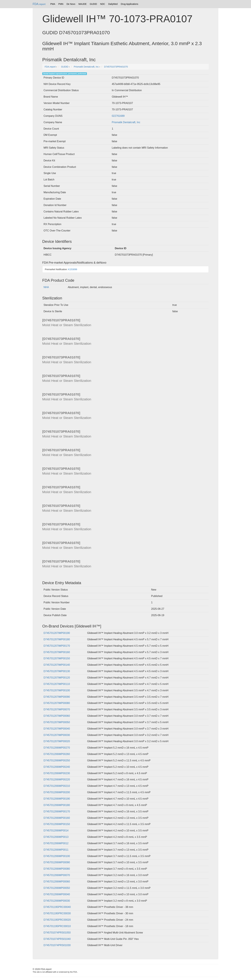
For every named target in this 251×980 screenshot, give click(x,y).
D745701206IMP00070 (57, 875)
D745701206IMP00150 (57, 824)
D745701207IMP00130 (57, 671)
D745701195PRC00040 (57, 907)
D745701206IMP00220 (57, 780)
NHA (46, 287)
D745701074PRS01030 (57, 945)
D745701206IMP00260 (57, 754)
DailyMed (113, 4)
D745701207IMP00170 (57, 646)
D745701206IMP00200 (57, 792)
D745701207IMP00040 (57, 729)
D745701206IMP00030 (57, 901)
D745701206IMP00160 (57, 818)
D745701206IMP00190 (57, 799)
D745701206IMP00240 (57, 767)
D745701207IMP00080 (57, 703)
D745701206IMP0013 (56, 837)
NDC (103, 4)
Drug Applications (130, 4)
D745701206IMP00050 (57, 888)
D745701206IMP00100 (57, 856)
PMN (61, 4)
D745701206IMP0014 (56, 831)
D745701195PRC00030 (57, 913)
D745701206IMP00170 (57, 811)
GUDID (93, 4)
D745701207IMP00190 (57, 633)
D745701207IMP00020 (57, 741)
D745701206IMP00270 (57, 748)
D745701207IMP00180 (57, 639)
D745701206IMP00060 (57, 882)
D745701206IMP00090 (57, 862)
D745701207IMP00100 (57, 690)
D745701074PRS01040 (57, 939)
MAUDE (83, 4)
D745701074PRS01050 (57, 933)
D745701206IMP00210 (57, 786)
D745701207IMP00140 (57, 665)
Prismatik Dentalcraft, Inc (126, 122)
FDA (39, 4)
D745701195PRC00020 (57, 920)
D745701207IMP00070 (57, 709)
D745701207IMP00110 (57, 684)
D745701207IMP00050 (57, 722)
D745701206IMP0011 (56, 850)
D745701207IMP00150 (57, 658)
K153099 (73, 269)
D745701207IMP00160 (57, 652)
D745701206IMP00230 (57, 773)
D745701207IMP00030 (57, 735)
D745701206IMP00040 (57, 894)
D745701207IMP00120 (57, 678)
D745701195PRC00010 (57, 926)
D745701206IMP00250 (57, 760)
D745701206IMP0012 (56, 843)
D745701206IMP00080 (57, 869)
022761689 (118, 116)
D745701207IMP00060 (57, 716)
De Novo (71, 4)
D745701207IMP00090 (57, 697)
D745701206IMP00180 (57, 805)
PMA (53, 4)
